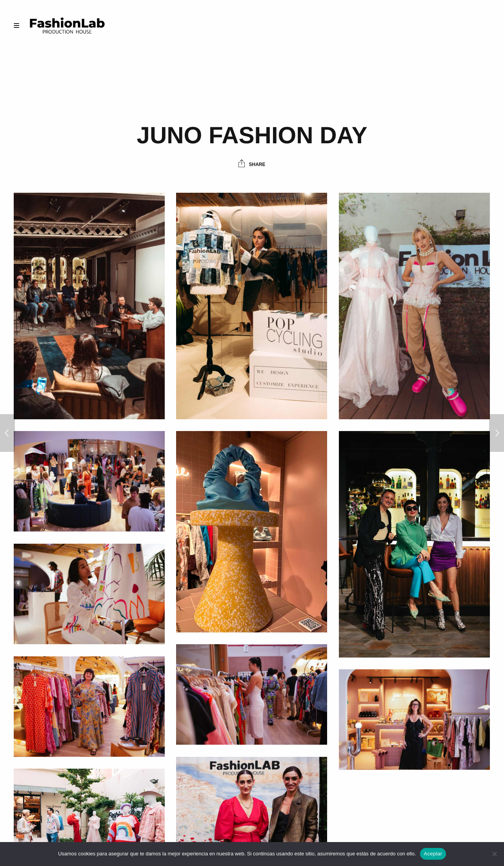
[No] (494, 854)
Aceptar (433, 854)
